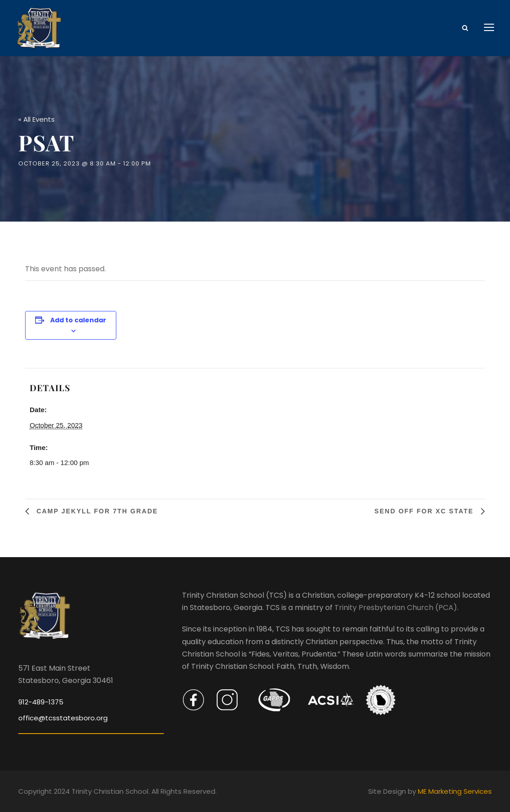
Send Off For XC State (425, 511)
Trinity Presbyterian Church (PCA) (396, 608)
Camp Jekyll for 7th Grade (96, 511)
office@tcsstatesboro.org (63, 718)
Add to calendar (78, 320)
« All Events (36, 119)
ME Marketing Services (455, 791)
